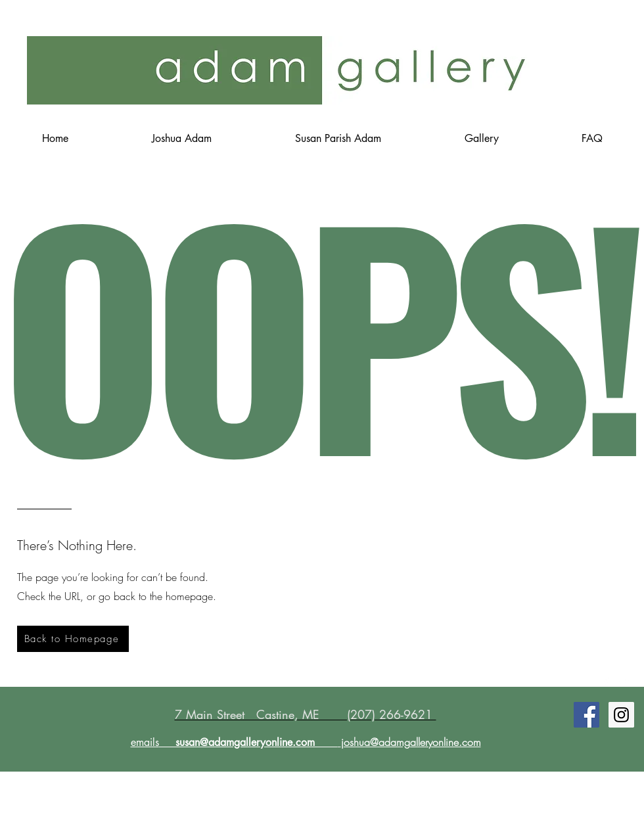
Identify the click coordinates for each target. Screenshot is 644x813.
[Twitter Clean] (624, 682)
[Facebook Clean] (607, 682)
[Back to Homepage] (73, 639)
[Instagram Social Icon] (621, 715)
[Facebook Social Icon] (586, 715)
